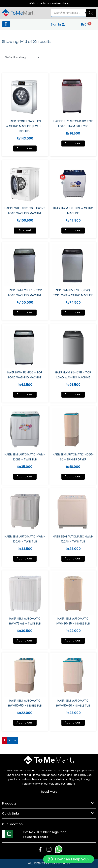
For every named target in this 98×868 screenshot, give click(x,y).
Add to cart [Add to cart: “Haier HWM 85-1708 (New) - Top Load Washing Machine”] (73, 312)
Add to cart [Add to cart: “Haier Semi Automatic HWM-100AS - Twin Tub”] (25, 558)
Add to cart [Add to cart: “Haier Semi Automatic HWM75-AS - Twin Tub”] (25, 640)
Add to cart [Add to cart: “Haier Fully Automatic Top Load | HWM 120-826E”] (73, 143)
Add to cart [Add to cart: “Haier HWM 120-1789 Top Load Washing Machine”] (25, 312)
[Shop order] (22, 57)
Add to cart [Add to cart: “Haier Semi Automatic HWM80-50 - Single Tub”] (25, 723)
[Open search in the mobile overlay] (74, 13)
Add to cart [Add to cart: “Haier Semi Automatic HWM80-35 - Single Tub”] (73, 640)
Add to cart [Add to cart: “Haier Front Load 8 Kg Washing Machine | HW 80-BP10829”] (25, 148)
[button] (49, 804)
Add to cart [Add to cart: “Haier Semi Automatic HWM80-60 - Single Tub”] (73, 723)
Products (9, 803)
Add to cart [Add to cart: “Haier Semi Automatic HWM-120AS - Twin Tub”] (73, 558)
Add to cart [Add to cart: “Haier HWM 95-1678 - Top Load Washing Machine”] (73, 394)
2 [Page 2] (9, 740)
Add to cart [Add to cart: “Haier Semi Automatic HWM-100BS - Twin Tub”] (25, 476)
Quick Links (11, 813)
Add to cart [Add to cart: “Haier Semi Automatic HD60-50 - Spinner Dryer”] (73, 476)
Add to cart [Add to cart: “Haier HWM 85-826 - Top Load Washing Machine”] (25, 394)
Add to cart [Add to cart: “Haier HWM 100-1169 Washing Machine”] (73, 230)
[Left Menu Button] (6, 24)
